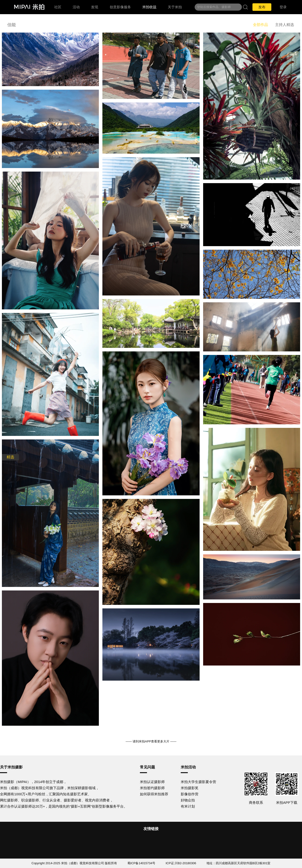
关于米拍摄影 (11, 767)
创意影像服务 (120, 7)
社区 (58, 7)
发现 (95, 7)
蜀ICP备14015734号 (141, 863)
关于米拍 (175, 7)
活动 (76, 7)
